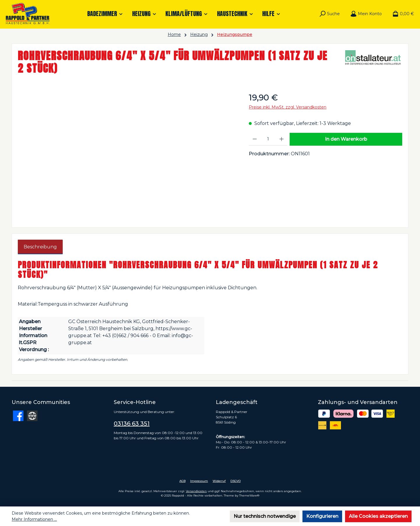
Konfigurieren (322, 516)
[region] (127, 154)
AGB (182, 481)
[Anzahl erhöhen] (282, 139)
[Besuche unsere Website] (32, 416)
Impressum (199, 481)
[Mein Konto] (366, 14)
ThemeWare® (249, 495)
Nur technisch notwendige (265, 516)
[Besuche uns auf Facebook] (18, 416)
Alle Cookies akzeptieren (378, 516)
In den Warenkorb (346, 139)
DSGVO (236, 481)
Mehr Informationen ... (34, 519)
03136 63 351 (132, 424)
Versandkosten (196, 491)
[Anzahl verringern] (255, 139)
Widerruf (219, 481)
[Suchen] (330, 14)
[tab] (40, 247)
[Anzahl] (268, 139)
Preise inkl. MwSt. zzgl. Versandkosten (288, 107)
